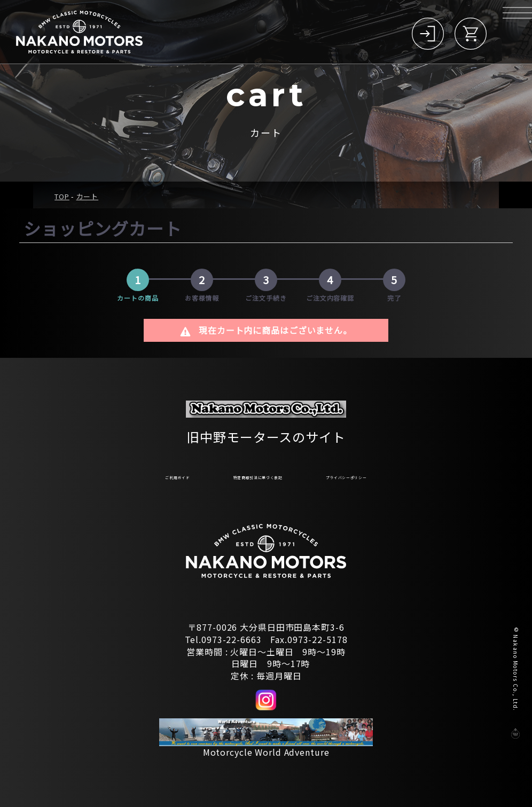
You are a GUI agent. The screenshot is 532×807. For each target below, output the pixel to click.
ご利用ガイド (120, 475)
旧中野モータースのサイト (266, 431)
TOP (62, 196)
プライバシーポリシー (394, 475)
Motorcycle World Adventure (266, 752)
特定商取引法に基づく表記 (247, 475)
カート (88, 196)
